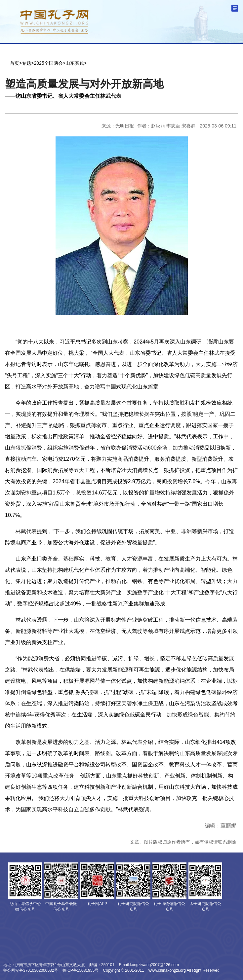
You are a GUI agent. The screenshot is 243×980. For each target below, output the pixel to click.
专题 (26, 63)
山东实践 (75, 63)
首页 (15, 63)
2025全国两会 (48, 63)
